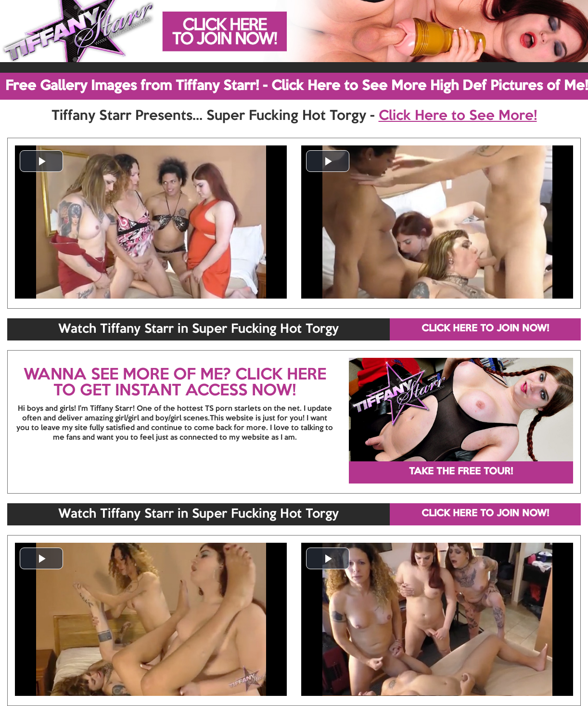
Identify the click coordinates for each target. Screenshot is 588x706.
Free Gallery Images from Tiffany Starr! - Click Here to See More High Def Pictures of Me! (297, 86)
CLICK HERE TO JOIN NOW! (485, 329)
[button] (41, 161)
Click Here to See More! (458, 116)
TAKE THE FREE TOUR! (461, 472)
